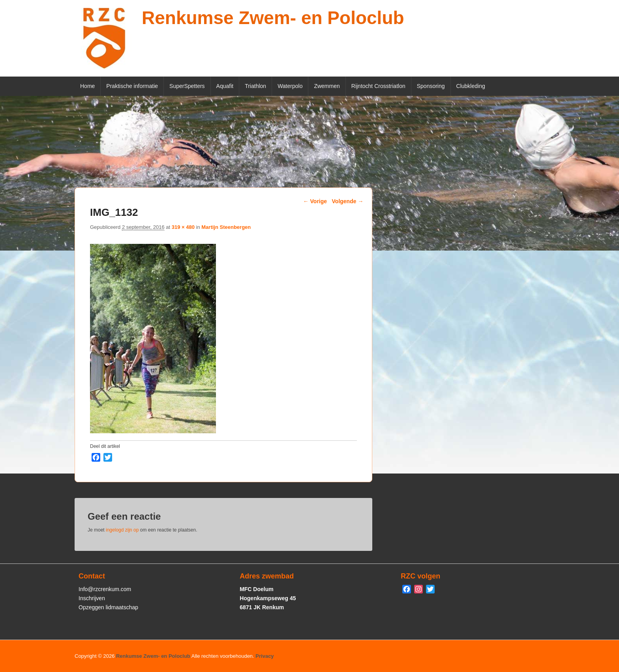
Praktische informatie (132, 86)
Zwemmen (327, 86)
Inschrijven (92, 598)
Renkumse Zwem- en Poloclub (273, 18)
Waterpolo (290, 86)
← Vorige (315, 201)
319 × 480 (183, 227)
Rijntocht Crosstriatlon (378, 86)
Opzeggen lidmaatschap (108, 607)
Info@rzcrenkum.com (105, 589)
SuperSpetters (187, 86)
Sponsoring (431, 86)
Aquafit (225, 86)
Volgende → (348, 201)
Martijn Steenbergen (226, 227)
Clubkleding (471, 86)
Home (87, 86)
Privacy (264, 656)
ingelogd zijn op (122, 530)
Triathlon (255, 86)
